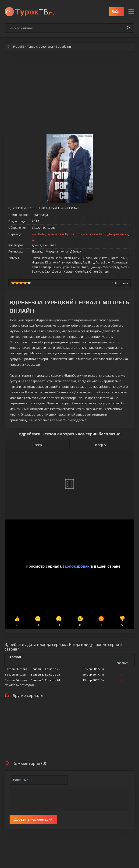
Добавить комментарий (33, 819)
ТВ (35, 12)
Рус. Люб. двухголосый (48, 234)
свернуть (123, 663)
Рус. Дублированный (114, 234)
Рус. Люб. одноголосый (82, 234)
